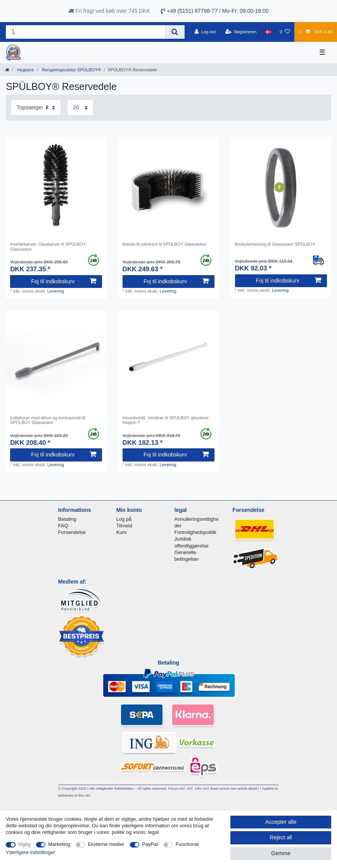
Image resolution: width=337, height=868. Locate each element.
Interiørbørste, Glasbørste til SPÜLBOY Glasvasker (48, 246)
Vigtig (24, 844)
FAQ (63, 526)
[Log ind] (205, 32)
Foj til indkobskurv (64, 281)
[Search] (175, 32)
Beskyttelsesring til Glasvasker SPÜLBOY (275, 244)
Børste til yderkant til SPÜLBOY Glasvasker (164, 244)
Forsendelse (72, 532)
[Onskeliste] (285, 32)
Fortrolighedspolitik (196, 532)
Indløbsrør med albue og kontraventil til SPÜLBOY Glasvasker (48, 420)
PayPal (150, 844)
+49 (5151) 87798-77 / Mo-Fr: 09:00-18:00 (215, 11)
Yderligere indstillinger (30, 852)
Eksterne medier (106, 844)
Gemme (281, 853)
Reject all (281, 837)
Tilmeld (124, 526)
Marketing (59, 844)
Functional (187, 844)
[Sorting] (36, 108)
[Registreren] (241, 32)
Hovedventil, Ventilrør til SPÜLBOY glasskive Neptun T (166, 420)
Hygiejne (25, 70)
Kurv (122, 532)
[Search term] (85, 32)
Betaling (67, 519)
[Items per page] (80, 108)
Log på (124, 519)
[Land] (268, 32)
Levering (56, 291)
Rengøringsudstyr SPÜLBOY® (71, 70)
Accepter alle (281, 822)
